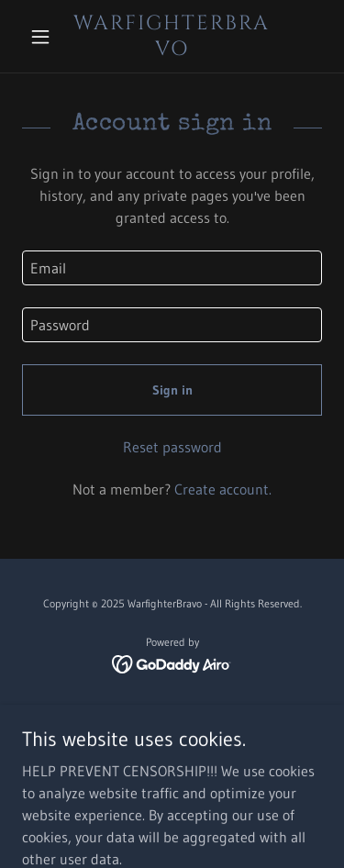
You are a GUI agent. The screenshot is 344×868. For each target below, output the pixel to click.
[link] (172, 36)
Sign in (172, 390)
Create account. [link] (223, 489)
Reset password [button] (172, 447)
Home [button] (172, 716)
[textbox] (172, 268)
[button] (44, 37)
